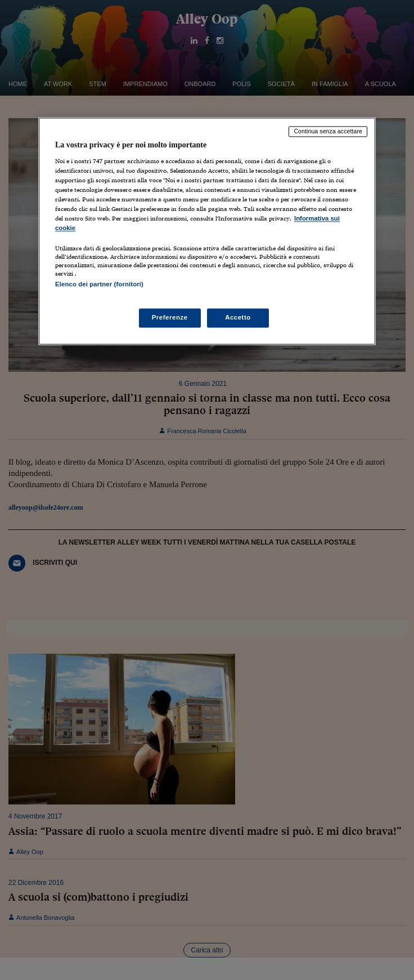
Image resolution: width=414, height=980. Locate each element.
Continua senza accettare (328, 132)
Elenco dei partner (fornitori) (99, 285)
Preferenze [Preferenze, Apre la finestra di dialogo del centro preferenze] (170, 317)
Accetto (238, 317)
